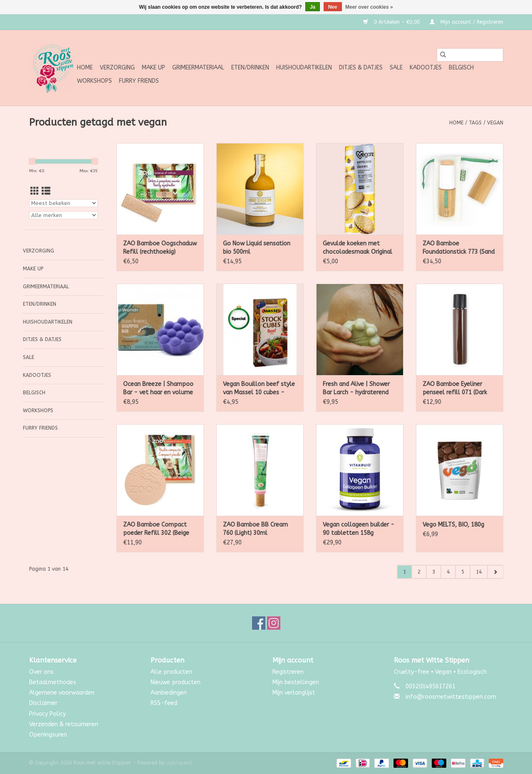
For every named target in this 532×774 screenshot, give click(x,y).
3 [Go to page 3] (434, 572)
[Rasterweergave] (35, 192)
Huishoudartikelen (304, 68)
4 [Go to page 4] (448, 572)
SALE (396, 68)
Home (85, 68)
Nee (333, 7)
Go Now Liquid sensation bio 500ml (257, 248)
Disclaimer (43, 703)
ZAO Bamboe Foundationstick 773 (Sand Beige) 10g (459, 248)
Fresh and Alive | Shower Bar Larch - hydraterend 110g (356, 389)
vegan (495, 123)
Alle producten (171, 672)
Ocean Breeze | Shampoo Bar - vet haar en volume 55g (158, 389)
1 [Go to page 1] (405, 572)
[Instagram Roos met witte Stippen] (274, 623)
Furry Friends (139, 81)
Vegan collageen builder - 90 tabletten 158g (359, 529)
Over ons (41, 672)
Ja (313, 7)
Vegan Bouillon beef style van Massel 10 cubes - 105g (259, 389)
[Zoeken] (470, 55)
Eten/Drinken (250, 68)
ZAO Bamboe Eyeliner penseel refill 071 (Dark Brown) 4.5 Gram (455, 389)
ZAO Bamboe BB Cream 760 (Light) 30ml (255, 529)
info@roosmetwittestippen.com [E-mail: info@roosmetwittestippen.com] (451, 697)
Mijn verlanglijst (294, 693)
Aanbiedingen (169, 693)
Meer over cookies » (369, 7)
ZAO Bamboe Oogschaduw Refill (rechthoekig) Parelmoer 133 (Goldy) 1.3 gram (160, 248)
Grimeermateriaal (198, 68)
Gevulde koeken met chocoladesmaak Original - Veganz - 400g (358, 248)
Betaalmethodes (53, 682)
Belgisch (461, 68)
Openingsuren (48, 735)
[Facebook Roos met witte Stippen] (259, 623)
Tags (475, 123)
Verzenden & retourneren (64, 724)
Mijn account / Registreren (466, 22)
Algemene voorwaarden (62, 693)
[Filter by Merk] (63, 215)
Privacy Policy (47, 714)
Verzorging (117, 68)
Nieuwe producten (176, 682)
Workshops (94, 81)
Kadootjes (426, 68)
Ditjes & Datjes (361, 68)
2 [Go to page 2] (419, 572)
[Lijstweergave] (46, 192)
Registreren (288, 672)
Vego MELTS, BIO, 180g (453, 525)
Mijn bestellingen (296, 682)
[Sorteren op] (63, 203)
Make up (153, 68)
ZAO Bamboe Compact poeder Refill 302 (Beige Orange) (156, 529)
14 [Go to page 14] (479, 572)
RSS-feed (164, 703)
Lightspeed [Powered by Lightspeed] (179, 763)
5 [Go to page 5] (463, 572)
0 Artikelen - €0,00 (392, 22)
